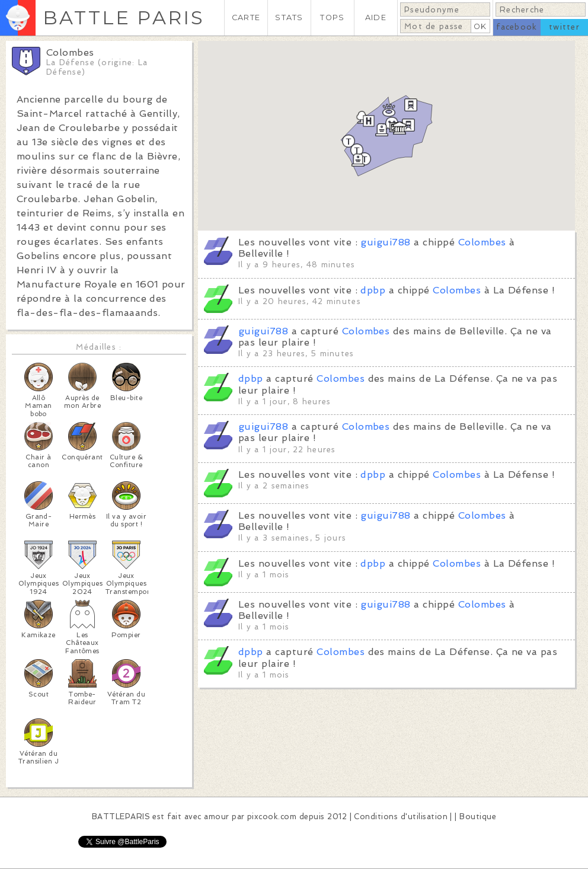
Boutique (478, 817)
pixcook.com (272, 817)
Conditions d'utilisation (401, 817)
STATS (289, 17)
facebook (517, 27)
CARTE (246, 17)
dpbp (373, 290)
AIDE (376, 17)
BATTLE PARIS (124, 17)
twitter (564, 27)
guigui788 (385, 242)
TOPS (332, 17)
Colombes (482, 242)
